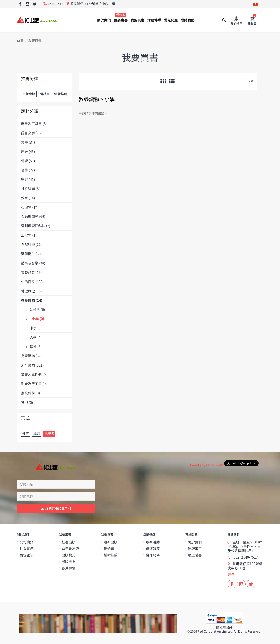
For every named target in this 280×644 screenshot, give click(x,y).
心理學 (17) (30, 207)
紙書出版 (69, 542)
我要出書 (121, 18)
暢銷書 (109, 548)
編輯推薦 (111, 555)
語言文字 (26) (32, 133)
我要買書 (138, 20)
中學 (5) (36, 328)
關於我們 (104, 20)
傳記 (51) (28, 161)
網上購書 (195, 555)
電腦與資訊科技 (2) (36, 226)
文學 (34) (28, 142)
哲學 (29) (28, 170)
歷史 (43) (28, 151)
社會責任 (27, 548)
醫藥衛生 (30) (32, 254)
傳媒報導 (153, 548)
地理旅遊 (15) (32, 291)
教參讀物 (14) (32, 300)
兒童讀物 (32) (32, 356)
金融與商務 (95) (33, 216)
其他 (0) (27, 402)
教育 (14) (28, 198)
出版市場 (69, 561)
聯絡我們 (188, 20)
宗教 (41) (28, 179)
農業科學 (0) (31, 393)
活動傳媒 (154, 20)
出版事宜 (195, 548)
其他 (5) (36, 346)
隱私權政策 (224, 627)
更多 (231, 574)
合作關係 (153, 555)
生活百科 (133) (32, 282)
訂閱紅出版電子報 (56, 509)
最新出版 (111, 542)
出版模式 (69, 555)
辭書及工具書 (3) (34, 123)
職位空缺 (27, 555)
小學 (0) (38, 319)
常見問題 (171, 20)
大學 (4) (36, 337)
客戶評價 (69, 568)
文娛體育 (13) (32, 272)
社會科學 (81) (32, 189)
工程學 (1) (29, 235)
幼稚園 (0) (37, 309)
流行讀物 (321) (32, 365)
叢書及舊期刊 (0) (34, 374)
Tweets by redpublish (206, 465)
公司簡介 (27, 542)
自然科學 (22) (32, 244)
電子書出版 (70, 548)
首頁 (20, 41)
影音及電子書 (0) (34, 384)
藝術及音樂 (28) (33, 263)
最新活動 (153, 542)
